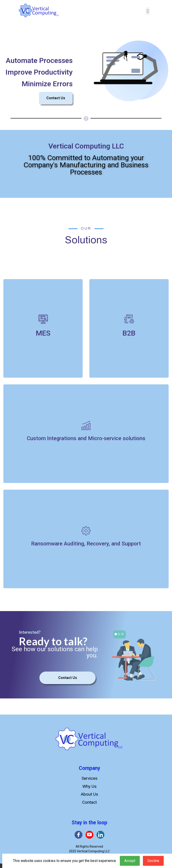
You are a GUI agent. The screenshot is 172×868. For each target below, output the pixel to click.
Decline (153, 861)
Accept (130, 861)
